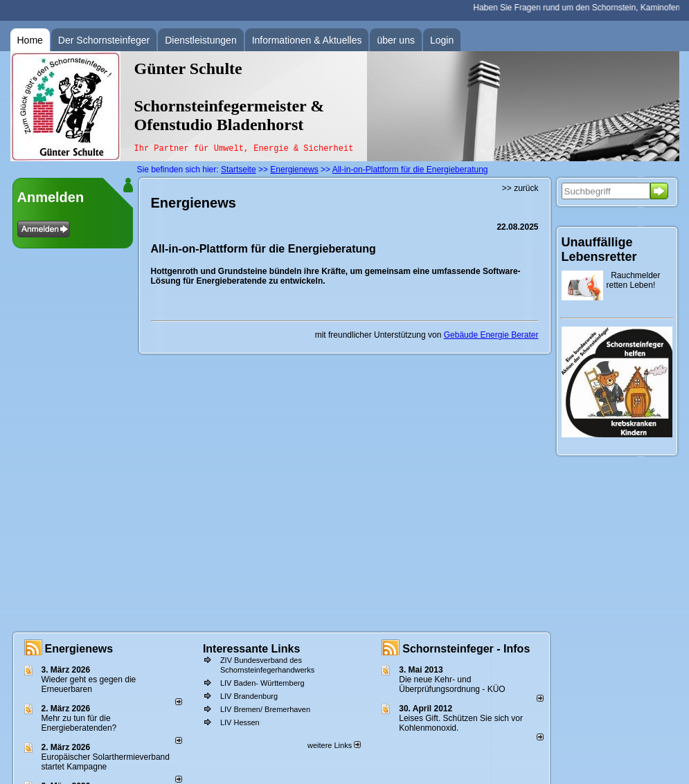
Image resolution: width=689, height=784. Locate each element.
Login (442, 40)
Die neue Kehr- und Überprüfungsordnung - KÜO (452, 684)
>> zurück (520, 188)
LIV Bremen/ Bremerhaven (265, 709)
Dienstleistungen (201, 40)
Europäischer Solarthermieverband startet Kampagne (106, 762)
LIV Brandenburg (249, 696)
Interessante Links (252, 649)
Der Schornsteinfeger (104, 40)
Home (30, 40)
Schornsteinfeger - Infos (466, 649)
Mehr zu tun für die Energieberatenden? (79, 723)
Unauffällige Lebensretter (599, 249)
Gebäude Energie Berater (491, 335)
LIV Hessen (240, 722)
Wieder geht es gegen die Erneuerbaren (89, 684)
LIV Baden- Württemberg (262, 683)
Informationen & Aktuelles (307, 40)
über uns (395, 40)
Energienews (79, 649)
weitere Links (334, 745)
